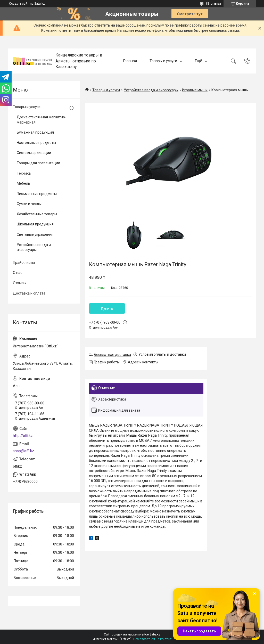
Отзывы (20, 283)
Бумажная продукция (35, 132)
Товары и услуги (163, 61)
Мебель (23, 183)
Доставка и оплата (29, 293)
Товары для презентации (38, 163)
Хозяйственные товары (37, 214)
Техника (24, 173)
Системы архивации (34, 153)
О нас (18, 273)
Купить (107, 308)
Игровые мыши (195, 90)
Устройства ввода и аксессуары (151, 90)
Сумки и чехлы (29, 204)
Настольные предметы (36, 143)
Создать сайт (19, 4)
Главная (130, 61)
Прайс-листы (24, 263)
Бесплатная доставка (112, 355)
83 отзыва (213, 4)
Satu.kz (155, 634)
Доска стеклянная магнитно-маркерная (42, 120)
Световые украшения (35, 234)
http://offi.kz (23, 436)
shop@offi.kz (23, 451)
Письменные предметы (37, 194)
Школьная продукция (35, 224)
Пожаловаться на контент (152, 639)
